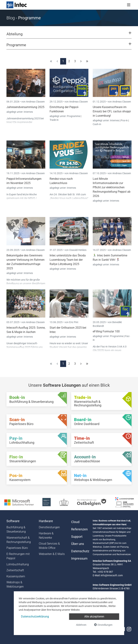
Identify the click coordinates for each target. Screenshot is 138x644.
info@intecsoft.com (112, 575)
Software (13, 521)
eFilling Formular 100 (106, 331)
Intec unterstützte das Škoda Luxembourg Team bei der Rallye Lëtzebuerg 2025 (68, 260)
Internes (28, 112)
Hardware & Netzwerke (46, 536)
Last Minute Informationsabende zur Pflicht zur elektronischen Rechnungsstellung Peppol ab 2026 (112, 187)
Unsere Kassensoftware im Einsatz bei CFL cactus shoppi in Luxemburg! (112, 111)
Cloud (75, 522)
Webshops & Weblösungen (15, 584)
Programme (74, 116)
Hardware (46, 521)
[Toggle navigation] (129, 5)
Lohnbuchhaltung (18, 564)
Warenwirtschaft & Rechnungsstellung (19, 540)
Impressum (79, 559)
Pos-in (124, 120)
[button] (69, 36)
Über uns (78, 544)
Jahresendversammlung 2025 (25, 107)
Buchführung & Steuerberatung (16, 529)
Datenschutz (80, 551)
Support (77, 537)
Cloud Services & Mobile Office (49, 546)
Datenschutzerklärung (35, 616)
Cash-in (97, 124)
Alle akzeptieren (94, 616)
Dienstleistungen (49, 527)
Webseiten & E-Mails (52, 554)
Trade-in (54, 120)
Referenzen (79, 529)
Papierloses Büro (17, 548)
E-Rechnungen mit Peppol (18, 556)
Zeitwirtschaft (15, 570)
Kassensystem (16, 576)
